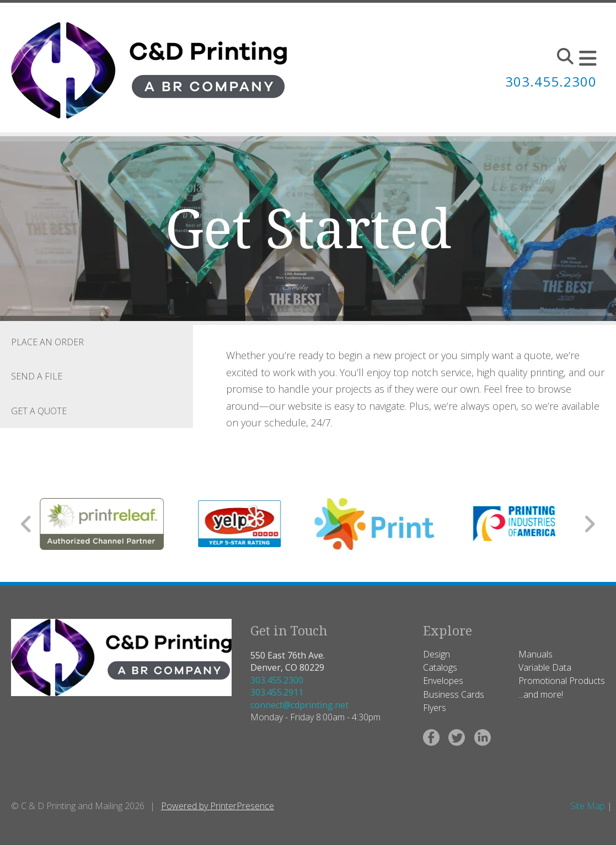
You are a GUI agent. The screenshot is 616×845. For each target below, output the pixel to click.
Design (436, 654)
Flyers (435, 708)
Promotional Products (562, 681)
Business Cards (454, 694)
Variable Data (545, 667)
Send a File (37, 376)
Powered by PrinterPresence (218, 806)
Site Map (588, 806)
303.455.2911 (277, 692)
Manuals (535, 654)
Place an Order (47, 342)
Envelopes (443, 681)
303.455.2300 (277, 680)
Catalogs (440, 667)
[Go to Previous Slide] (27, 524)
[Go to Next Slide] (589, 524)
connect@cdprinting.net (299, 705)
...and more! (541, 694)
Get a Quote (39, 411)
